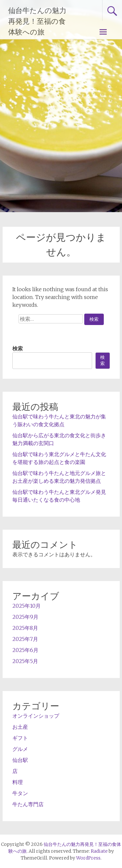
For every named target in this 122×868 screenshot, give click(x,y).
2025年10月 (27, 606)
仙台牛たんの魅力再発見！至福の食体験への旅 (37, 21)
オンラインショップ (36, 716)
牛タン (20, 793)
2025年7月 (25, 639)
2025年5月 (25, 661)
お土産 (20, 727)
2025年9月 (25, 617)
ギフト (20, 738)
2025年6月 (25, 650)
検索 (18, 348)
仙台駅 (20, 760)
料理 (18, 782)
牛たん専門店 (28, 804)
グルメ (20, 749)
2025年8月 (25, 628)
